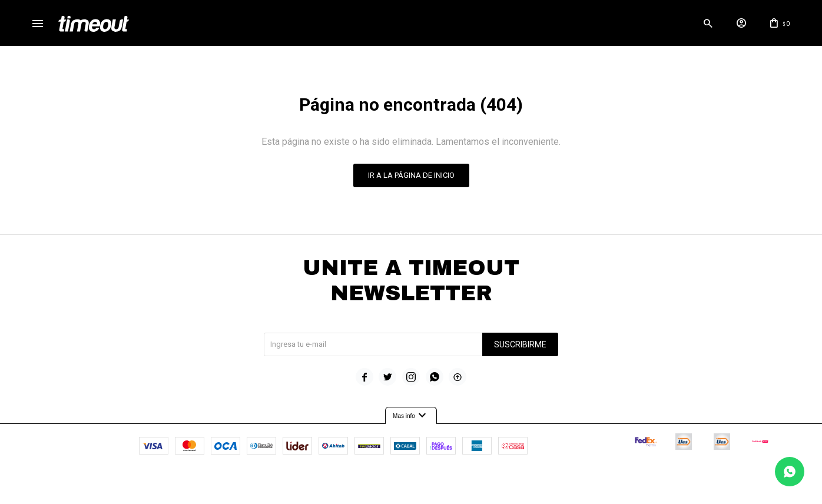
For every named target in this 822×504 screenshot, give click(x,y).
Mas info (411, 423)
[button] (674, 26)
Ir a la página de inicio (411, 182)
